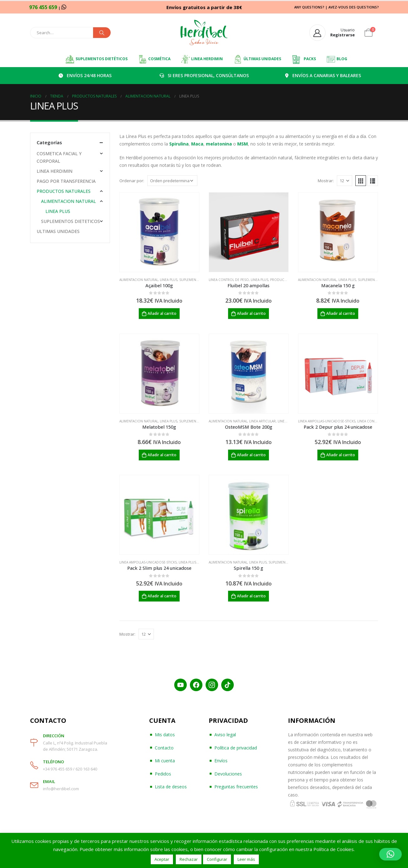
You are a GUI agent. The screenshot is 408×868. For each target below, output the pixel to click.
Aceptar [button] (162, 859)
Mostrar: (326, 181)
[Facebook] (196, 685)
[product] (159, 232)
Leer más (246, 859)
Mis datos (165, 735)
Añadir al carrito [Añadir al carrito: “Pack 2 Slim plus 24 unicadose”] (162, 596)
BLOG (337, 59)
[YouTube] (180, 685)
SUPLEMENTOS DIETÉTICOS (96, 59)
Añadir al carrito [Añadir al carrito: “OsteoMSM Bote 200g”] (251, 455)
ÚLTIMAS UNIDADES (257, 59)
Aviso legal (225, 735)
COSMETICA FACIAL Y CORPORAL (59, 157)
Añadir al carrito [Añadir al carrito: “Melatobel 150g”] (162, 455)
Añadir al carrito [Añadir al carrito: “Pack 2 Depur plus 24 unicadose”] (341, 455)
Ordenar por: (132, 181)
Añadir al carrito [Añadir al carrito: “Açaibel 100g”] (162, 313)
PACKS (304, 59)
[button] (390, 854)
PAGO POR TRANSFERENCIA (66, 181)
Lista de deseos (171, 787)
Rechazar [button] (189, 859)
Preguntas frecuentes (236, 787)
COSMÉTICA (154, 59)
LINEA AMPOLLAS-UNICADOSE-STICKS (327, 421)
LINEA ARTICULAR (262, 421)
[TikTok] (228, 685)
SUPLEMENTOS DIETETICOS (71, 221)
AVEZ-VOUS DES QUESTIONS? (354, 7)
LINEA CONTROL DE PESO (229, 280)
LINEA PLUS (169, 280)
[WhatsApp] (64, 7)
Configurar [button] (217, 859)
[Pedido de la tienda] (172, 181)
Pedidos (163, 774)
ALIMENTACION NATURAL (139, 280)
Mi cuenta (165, 761)
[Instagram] (212, 685)
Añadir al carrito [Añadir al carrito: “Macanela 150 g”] (341, 313)
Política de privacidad (236, 748)
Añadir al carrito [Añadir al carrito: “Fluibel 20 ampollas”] (251, 313)
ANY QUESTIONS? (309, 7)
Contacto (164, 748)
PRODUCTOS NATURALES (64, 191)
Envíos (221, 761)
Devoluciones (228, 774)
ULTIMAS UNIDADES (58, 231)
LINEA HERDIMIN (202, 59)
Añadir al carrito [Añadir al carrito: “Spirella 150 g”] (251, 596)
